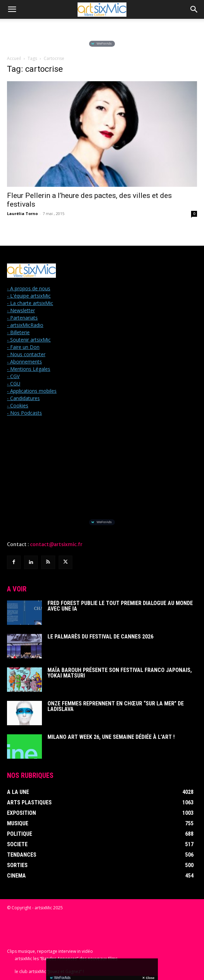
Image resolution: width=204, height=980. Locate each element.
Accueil (14, 58)
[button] (12, 9)
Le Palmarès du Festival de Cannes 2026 (100, 637)
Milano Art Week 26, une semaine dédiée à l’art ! (111, 737)
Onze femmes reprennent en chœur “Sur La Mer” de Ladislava (116, 706)
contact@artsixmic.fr (56, 544)
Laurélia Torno (22, 213)
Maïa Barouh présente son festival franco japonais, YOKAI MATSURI (120, 673)
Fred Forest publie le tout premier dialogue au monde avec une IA (120, 606)
